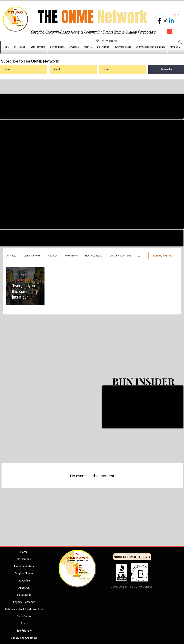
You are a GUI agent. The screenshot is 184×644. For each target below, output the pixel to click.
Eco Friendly (24, 631)
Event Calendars (24, 566)
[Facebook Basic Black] (159, 21)
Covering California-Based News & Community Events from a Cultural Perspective (93, 32)
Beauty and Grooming (24, 638)
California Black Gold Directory (24, 609)
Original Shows (24, 574)
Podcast (53, 256)
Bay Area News (94, 256)
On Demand (24, 559)
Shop (24, 624)
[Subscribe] (166, 69)
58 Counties (24, 595)
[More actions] (38, 275)
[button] (170, 30)
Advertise (24, 581)
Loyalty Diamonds (24, 602)
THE (93, 17)
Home (24, 552)
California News (32, 256)
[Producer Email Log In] (132, 557)
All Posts (11, 256)
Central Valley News (121, 256)
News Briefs (71, 256)
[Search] (180, 42)
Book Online (24, 617)
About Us (24, 588)
